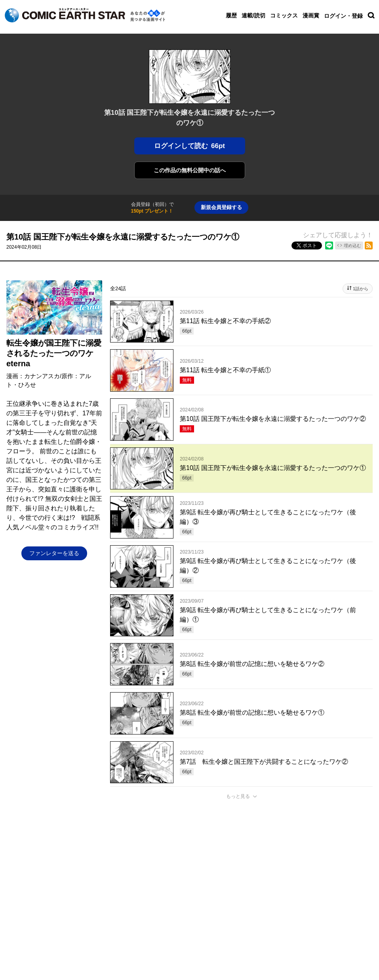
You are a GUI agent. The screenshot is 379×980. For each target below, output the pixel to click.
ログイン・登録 (343, 16)
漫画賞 (311, 15)
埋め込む (352, 245)
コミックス (284, 15)
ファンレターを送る (54, 553)
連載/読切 (253, 15)
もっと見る (238, 796)
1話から (361, 289)
